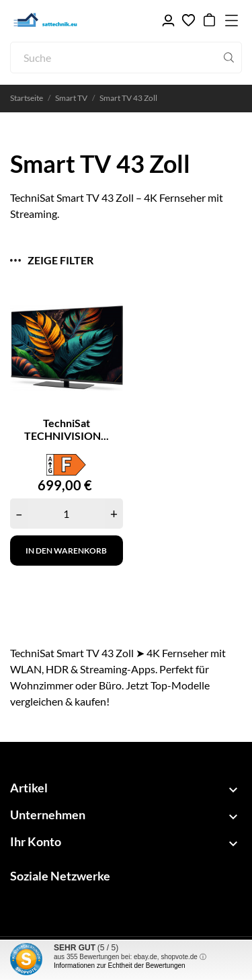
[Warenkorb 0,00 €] (209, 20)
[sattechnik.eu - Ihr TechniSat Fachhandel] (74, 20)
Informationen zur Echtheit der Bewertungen (120, 966)
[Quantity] (67, 514)
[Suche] (126, 58)
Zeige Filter (52, 260)
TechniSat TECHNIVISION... (67, 429)
